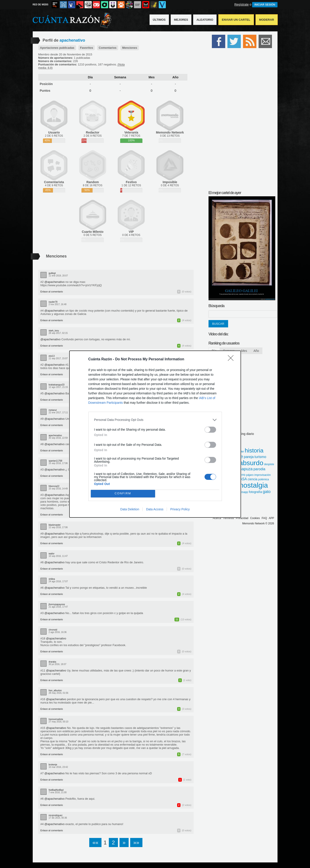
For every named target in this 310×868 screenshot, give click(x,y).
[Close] (232, 359)
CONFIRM (123, 493)
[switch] (210, 430)
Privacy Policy (180, 509)
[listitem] (155, 420)
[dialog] (155, 434)
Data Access (155, 509)
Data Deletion (130, 509)
